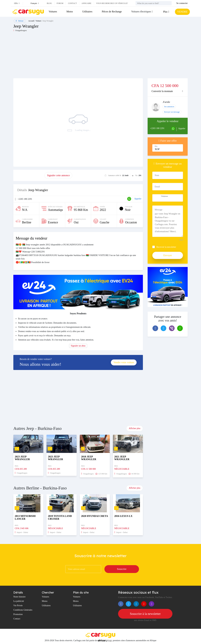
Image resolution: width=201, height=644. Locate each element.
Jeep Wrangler (48, 21)
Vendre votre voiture (124, 362)
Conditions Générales (23, 610)
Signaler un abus (78, 346)
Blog (49, 3)
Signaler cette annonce (58, 175)
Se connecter (182, 3)
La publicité (19, 601)
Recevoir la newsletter (166, 247)
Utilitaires (87, 12)
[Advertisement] (57, 56)
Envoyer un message (172, 112)
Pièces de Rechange (112, 12)
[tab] (168, 91)
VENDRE (182, 12)
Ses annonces (169, 107)
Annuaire (86, 3)
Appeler (138, 199)
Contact (72, 3)
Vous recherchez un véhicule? (112, 3)
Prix (156, 146)
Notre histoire (19, 597)
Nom (157, 175)
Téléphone (164, 196)
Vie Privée (18, 606)
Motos (70, 12)
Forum (60, 3)
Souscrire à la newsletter (145, 614)
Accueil (31, 21)
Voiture (38, 21)
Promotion (18, 614)
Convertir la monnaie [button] (162, 91)
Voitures (53, 12)
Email (157, 187)
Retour (20, 21)
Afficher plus (135, 428)
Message (159, 210)
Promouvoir (29, 175)
